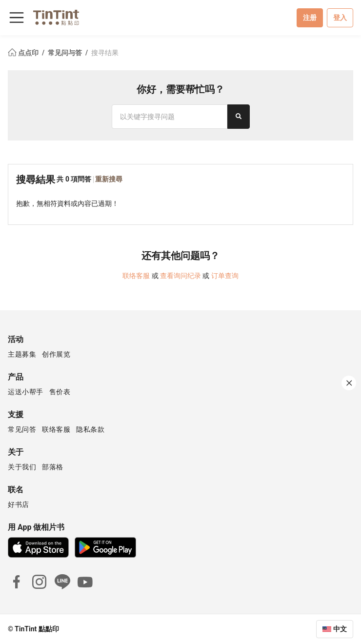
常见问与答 (66, 53)
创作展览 (56, 354)
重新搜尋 (109, 179)
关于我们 (22, 467)
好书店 (19, 504)
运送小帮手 (26, 392)
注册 (310, 18)
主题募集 (22, 354)
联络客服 (136, 276)
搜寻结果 (105, 53)
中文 (340, 629)
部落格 (53, 467)
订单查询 (225, 276)
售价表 (60, 392)
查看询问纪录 (180, 276)
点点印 (24, 53)
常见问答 (22, 429)
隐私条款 (90, 429)
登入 (340, 18)
